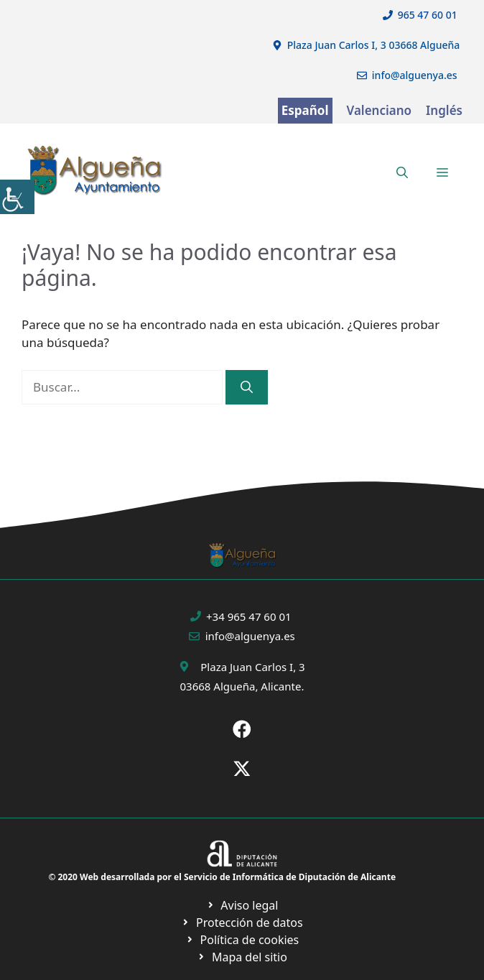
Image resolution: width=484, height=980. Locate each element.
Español (305, 110)
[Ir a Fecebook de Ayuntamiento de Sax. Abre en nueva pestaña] (242, 729)
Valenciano (380, 110)
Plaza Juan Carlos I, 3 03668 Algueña (374, 45)
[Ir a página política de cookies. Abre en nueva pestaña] (242, 923)
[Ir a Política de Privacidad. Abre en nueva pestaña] (242, 905)
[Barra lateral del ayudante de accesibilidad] (17, 197)
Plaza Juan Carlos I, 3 (252, 667)
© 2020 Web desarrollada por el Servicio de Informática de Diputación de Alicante (222, 877)
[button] (402, 172)
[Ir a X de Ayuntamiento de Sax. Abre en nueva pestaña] (242, 769)
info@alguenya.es (415, 75)
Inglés (444, 110)
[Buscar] (247, 387)
